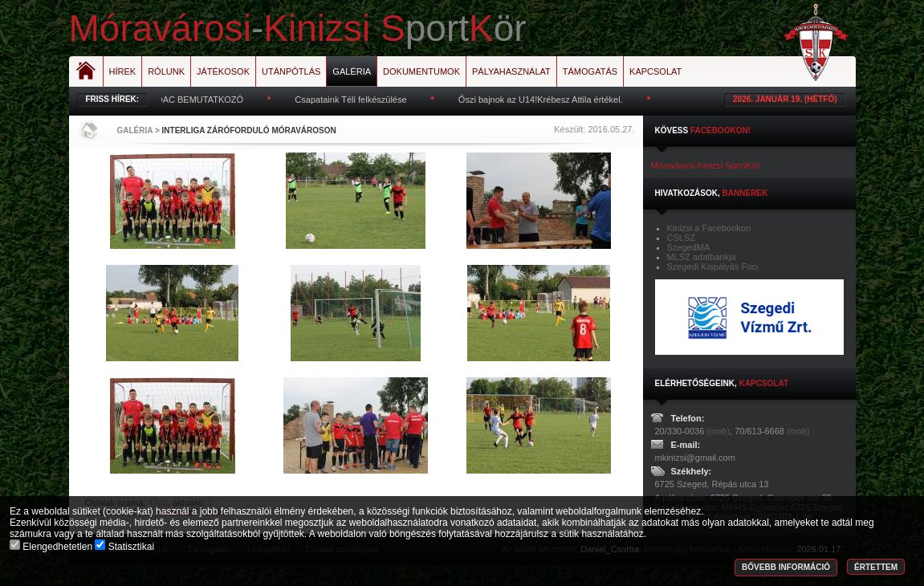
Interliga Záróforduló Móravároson (249, 130)
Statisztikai (124, 547)
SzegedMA (689, 247)
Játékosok (223, 71)
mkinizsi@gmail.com (695, 458)
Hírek (123, 71)
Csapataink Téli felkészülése (355, 100)
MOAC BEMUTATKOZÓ (201, 100)
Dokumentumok (421, 71)
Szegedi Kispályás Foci (713, 267)
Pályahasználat (511, 71)
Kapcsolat (655, 71)
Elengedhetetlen (52, 547)
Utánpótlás (291, 71)
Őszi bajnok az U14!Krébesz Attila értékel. (545, 100)
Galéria (352, 71)
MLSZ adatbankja (702, 257)
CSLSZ (681, 238)
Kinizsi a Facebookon (709, 228)
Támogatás (590, 71)
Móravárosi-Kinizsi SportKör (706, 165)
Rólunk (166, 71)
